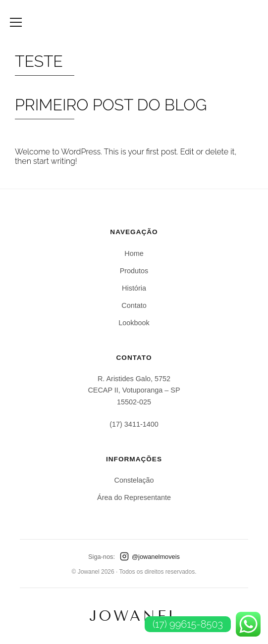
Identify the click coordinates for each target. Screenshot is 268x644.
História (134, 288)
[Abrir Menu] (16, 22)
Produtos (134, 271)
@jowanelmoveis (150, 556)
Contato (134, 305)
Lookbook (134, 323)
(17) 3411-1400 (134, 424)
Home (134, 253)
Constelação (134, 480)
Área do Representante (134, 497)
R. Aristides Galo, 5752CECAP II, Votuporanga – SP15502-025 (134, 390)
